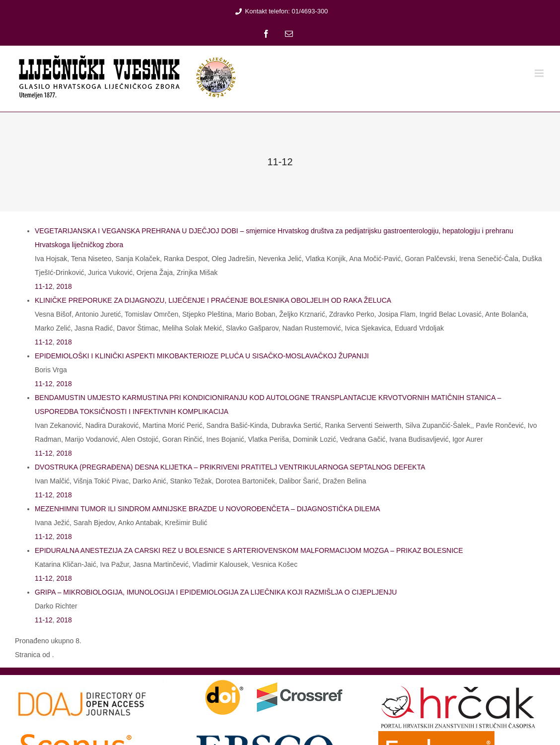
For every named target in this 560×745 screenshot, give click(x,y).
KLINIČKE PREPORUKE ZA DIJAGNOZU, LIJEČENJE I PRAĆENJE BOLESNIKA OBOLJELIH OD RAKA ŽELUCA (213, 300)
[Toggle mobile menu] (540, 73)
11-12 (44, 286)
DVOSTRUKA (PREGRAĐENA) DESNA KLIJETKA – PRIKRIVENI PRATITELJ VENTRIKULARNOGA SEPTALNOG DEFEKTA (230, 467)
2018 (64, 286)
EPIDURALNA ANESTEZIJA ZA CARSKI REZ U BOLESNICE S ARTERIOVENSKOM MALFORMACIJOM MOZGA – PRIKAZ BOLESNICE (249, 550)
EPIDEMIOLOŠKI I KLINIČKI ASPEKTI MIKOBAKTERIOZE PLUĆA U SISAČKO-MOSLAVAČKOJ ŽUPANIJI (202, 356)
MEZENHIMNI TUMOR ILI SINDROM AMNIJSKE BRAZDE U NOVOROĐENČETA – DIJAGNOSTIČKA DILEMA (208, 509)
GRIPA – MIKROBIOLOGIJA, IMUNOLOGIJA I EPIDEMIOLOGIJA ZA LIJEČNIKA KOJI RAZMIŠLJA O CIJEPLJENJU (216, 592)
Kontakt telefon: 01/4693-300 (280, 11)
